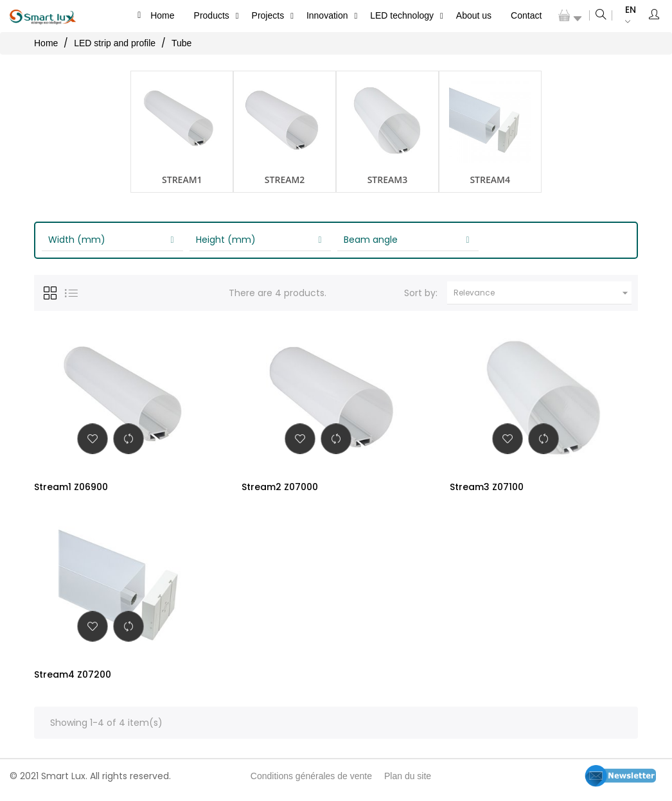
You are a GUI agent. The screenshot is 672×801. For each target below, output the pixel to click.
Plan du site (408, 784)
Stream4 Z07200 (73, 678)
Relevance (543, 293)
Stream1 (182, 180)
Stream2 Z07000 (280, 487)
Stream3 (388, 180)
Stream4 (490, 180)
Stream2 (285, 180)
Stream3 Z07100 (487, 487)
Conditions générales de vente (311, 784)
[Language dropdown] (624, 16)
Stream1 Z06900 (71, 487)
